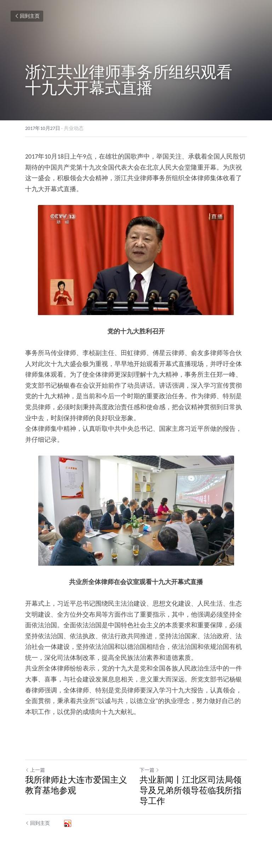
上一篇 (35, 770)
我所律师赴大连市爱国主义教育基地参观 (76, 785)
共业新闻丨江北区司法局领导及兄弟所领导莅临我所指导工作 (191, 790)
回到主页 (27, 16)
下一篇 (149, 770)
